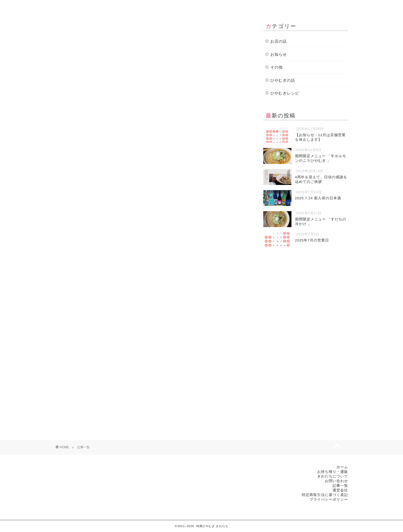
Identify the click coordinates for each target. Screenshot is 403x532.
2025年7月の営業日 (173, 280)
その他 (92, 214)
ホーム (79, 6)
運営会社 (319, 6)
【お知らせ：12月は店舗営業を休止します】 (101, 105)
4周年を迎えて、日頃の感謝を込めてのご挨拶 (102, 196)
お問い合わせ (271, 6)
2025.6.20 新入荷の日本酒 (181, 364)
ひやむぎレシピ (285, 93)
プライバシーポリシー (329, 500)
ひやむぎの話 (95, 388)
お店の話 (190, 130)
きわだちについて (176, 6)
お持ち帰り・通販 (127, 6)
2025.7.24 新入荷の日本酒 (181, 196)
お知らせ (94, 122)
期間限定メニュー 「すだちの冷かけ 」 (95, 280)
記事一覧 (223, 6)
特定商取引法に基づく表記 (325, 495)
